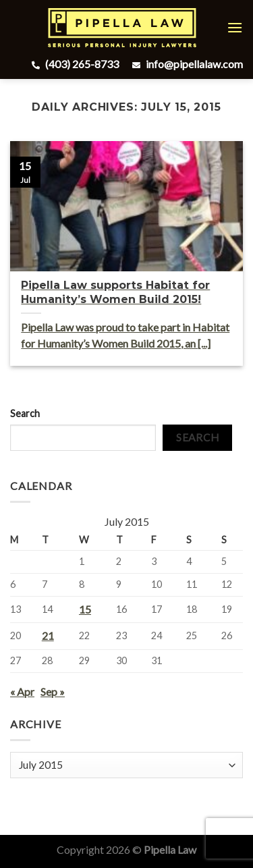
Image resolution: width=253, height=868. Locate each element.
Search (25, 413)
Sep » (53, 691)
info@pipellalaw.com (186, 64)
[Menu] (235, 27)
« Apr (22, 691)
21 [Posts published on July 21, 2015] (48, 635)
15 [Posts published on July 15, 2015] (85, 609)
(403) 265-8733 (74, 64)
